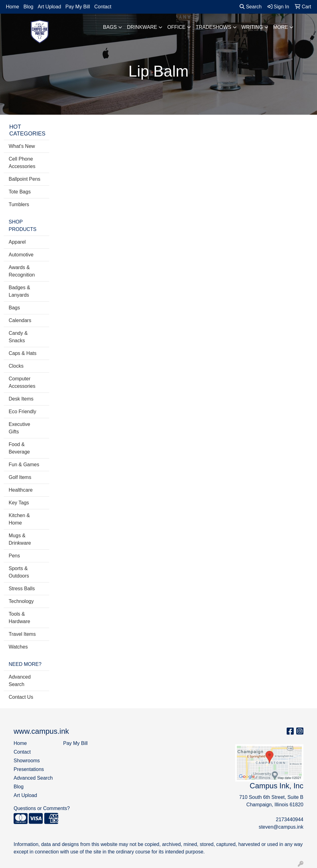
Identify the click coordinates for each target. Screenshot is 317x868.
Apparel (17, 242)
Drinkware (142, 27)
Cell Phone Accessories (22, 163)
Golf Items (20, 477)
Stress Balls (22, 589)
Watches (18, 647)
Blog (28, 7)
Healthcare (21, 490)
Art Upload (50, 7)
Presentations (29, 769)
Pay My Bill (78, 7)
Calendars (20, 320)
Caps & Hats (23, 353)
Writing (252, 27)
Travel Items (22, 634)
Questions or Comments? (42, 808)
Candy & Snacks (18, 337)
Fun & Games (24, 465)
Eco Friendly (22, 412)
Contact (103, 7)
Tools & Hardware (19, 618)
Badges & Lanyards (19, 291)
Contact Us (21, 697)
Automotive (21, 255)
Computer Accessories (22, 382)
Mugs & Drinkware (20, 539)
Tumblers (19, 204)
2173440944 (290, 819)
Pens (14, 556)
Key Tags (19, 503)
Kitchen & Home (19, 519)
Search (251, 7)
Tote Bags (20, 192)
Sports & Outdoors (19, 572)
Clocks (16, 366)
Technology (21, 601)
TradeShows (213, 27)
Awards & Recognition (22, 271)
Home (13, 7)
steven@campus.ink (281, 827)
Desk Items (21, 399)
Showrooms (27, 761)
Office (176, 27)
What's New (22, 146)
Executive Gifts (19, 428)
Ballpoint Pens (24, 179)
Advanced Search (20, 681)
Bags (110, 27)
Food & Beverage (19, 448)
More (280, 27)
